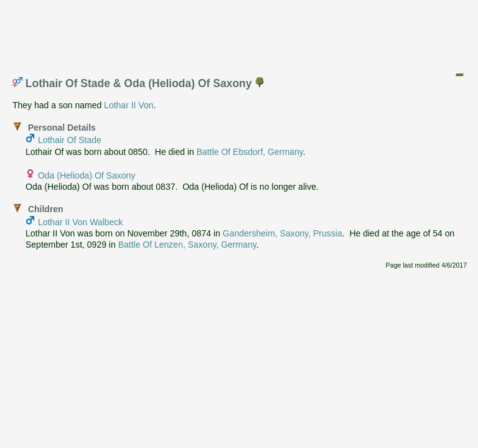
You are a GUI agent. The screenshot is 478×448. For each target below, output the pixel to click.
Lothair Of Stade (70, 140)
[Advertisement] (240, 33)
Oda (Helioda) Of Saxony (87, 175)
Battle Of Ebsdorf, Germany (250, 152)
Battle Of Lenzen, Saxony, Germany (187, 245)
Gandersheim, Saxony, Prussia (283, 233)
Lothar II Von (129, 105)
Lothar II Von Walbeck (80, 222)
